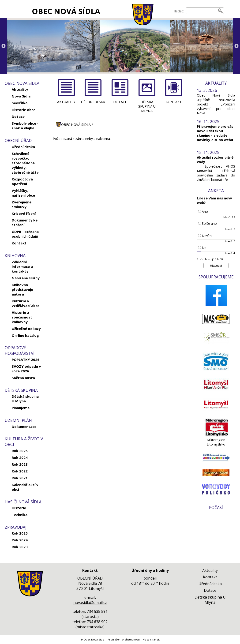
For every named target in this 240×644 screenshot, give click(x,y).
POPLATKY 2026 (26, 359)
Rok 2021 (20, 478)
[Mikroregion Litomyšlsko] (216, 435)
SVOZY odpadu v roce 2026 (26, 369)
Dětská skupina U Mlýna (25, 399)
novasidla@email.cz (90, 603)
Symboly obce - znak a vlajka (25, 126)
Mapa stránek (151, 639)
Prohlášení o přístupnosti (124, 639)
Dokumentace (24, 427)
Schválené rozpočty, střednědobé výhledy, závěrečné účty (25, 163)
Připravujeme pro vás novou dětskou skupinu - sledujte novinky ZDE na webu (215, 133)
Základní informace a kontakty (22, 266)
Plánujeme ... (22, 408)
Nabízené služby (26, 278)
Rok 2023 (20, 464)
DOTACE (120, 102)
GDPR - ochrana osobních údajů (25, 234)
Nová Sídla (21, 96)
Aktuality (20, 89)
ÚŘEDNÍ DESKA (93, 102)
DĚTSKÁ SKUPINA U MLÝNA (147, 106)
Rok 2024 (20, 457)
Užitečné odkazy (26, 329)
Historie (19, 508)
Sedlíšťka (20, 103)
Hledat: (178, 11)
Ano (205, 212)
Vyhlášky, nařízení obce (23, 193)
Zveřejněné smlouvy (22, 204)
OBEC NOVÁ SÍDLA (66, 11)
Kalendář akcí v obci (25, 487)
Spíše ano (209, 223)
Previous (4, 46)
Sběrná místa (23, 378)
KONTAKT (174, 102)
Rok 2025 (20, 451)
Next (236, 46)
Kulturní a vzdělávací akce (26, 303)
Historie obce (24, 110)
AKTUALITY (66, 102)
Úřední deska (23, 147)
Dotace (18, 116)
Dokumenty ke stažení (25, 222)
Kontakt (19, 243)
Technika (20, 515)
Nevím (207, 236)
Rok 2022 (20, 471)
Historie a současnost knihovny (22, 317)
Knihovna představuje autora (22, 289)
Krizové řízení (24, 213)
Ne (204, 248)
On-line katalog (25, 335)
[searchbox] (201, 11)
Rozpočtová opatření (22, 181)
